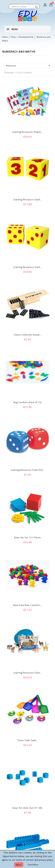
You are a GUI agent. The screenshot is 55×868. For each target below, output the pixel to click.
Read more (33, 865)
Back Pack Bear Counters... (27, 605)
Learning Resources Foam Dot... (28, 470)
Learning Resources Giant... (27, 199)
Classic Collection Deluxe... (27, 335)
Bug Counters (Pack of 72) (28, 402)
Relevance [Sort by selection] (29, 66)
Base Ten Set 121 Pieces (27, 537)
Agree (19, 865)
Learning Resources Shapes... (27, 132)
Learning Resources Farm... (28, 673)
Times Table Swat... (27, 740)
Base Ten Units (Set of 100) (27, 808)
